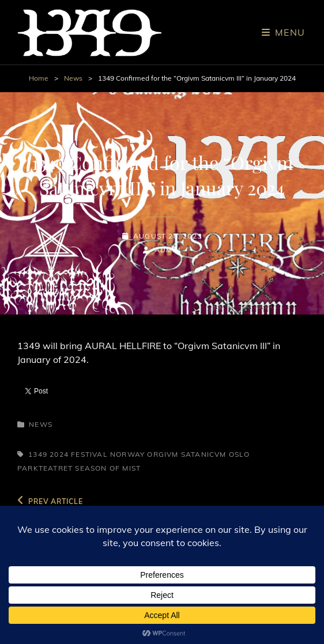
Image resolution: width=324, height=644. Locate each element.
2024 (59, 454)
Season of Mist (108, 468)
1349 (38, 454)
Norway (127, 454)
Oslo (240, 454)
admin (168, 250)
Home (39, 78)
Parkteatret (45, 468)
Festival (89, 454)
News (73, 78)
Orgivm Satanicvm (187, 454)
